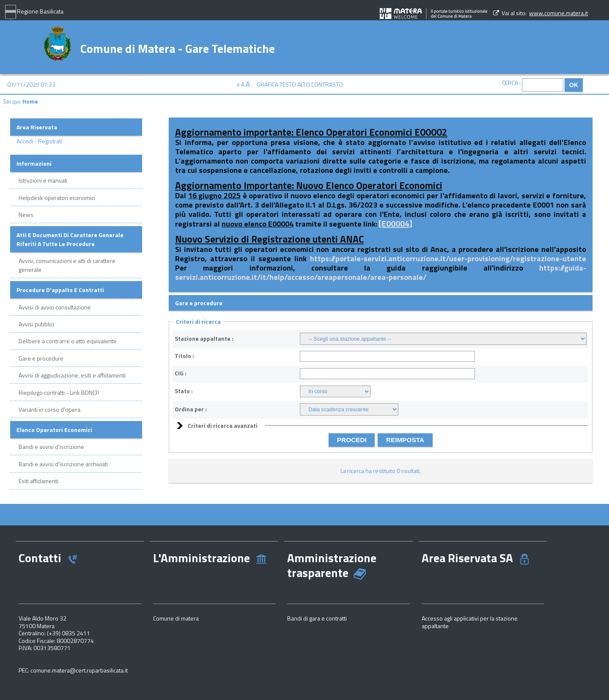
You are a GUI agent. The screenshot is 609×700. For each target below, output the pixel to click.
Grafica (267, 84)
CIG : (181, 373)
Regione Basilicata (34, 12)
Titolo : (184, 356)
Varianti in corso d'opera (49, 409)
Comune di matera (176, 618)
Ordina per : (191, 409)
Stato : (184, 391)
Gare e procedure (41, 358)
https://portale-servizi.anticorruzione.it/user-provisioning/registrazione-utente (448, 258)
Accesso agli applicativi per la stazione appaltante (470, 622)
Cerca (510, 83)
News (26, 215)
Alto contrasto (320, 84)
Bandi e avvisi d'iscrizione (51, 447)
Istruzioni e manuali (43, 180)
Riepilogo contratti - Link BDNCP (59, 392)
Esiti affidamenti (38, 481)
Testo (288, 84)
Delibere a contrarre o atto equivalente (68, 341)
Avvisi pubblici (36, 324)
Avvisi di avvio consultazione (55, 307)
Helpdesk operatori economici (57, 198)
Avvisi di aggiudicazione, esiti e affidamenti (72, 375)
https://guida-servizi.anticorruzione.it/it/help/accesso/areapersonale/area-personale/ (381, 272)
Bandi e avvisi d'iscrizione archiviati (63, 464)
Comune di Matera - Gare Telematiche (178, 48)
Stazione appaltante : (204, 339)
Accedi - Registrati (39, 141)
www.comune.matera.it (558, 13)
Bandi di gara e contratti (317, 618)
